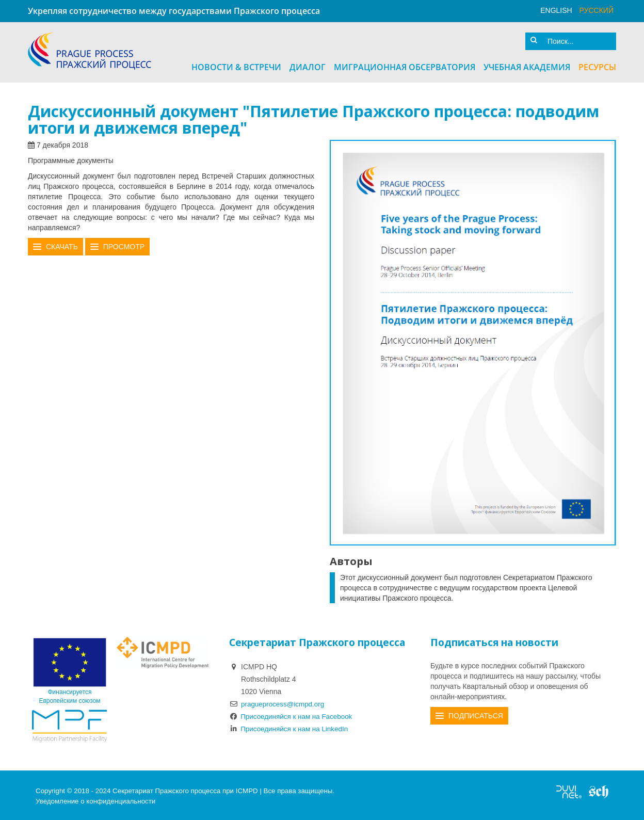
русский (597, 10)
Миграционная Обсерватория (405, 66)
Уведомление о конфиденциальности (95, 799)
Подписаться (476, 714)
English (556, 10)
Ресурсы (597, 66)
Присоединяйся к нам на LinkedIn (291, 727)
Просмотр (124, 245)
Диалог (308, 66)
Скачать (62, 245)
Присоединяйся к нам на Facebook (293, 714)
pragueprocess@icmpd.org (284, 702)
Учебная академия (527, 66)
